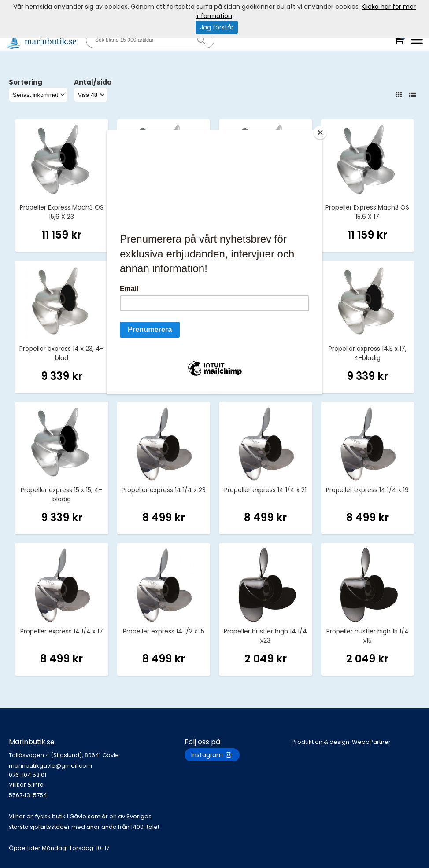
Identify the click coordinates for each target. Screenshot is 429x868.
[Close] (320, 132)
